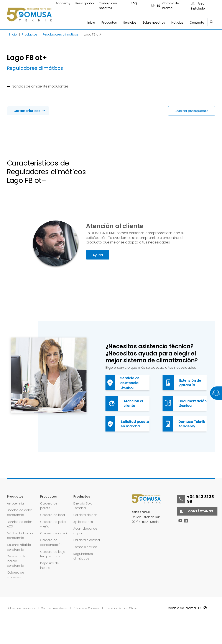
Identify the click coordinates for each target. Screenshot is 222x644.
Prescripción (85, 3)
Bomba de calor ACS (20, 524)
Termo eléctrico (85, 547)
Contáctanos (195, 511)
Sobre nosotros (154, 23)
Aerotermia (15, 503)
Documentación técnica (185, 403)
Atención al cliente (124, 403)
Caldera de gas (85, 515)
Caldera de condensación (51, 542)
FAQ (134, 3)
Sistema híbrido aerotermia (19, 547)
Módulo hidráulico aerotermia (21, 536)
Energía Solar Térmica (83, 506)
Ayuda (98, 255)
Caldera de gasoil (54, 533)
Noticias (177, 23)
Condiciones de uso (55, 608)
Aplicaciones (83, 522)
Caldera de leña (53, 515)
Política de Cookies (86, 608)
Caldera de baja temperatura (53, 554)
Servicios (130, 23)
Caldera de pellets (49, 506)
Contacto (197, 23)
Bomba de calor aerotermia (20, 513)
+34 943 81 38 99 (196, 499)
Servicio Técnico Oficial (122, 608)
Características (27, 111)
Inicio (91, 23)
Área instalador (198, 6)
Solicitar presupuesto (192, 111)
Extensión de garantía (182, 383)
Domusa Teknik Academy (184, 424)
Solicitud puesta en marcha (127, 424)
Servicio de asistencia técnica (123, 383)
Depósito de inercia (49, 566)
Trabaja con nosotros (108, 6)
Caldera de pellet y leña (53, 524)
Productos (109, 23)
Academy (63, 3)
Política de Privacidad (22, 608)
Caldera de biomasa (16, 575)
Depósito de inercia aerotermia (16, 561)
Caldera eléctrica (86, 540)
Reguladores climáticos (83, 556)
